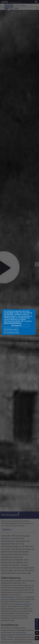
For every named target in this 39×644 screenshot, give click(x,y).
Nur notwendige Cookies (11, 332)
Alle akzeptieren (16, 325)
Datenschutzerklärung (12, 323)
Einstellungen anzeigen (11, 329)
